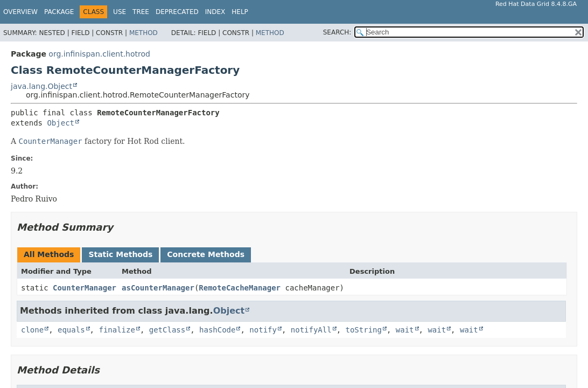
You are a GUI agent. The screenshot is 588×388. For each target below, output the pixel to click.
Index (215, 12)
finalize (117, 330)
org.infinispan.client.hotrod (99, 54)
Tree (141, 12)
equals (71, 330)
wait (405, 330)
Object (61, 123)
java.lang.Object (41, 86)
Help (240, 12)
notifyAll (311, 330)
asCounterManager (158, 288)
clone (32, 330)
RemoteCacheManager (240, 288)
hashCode (217, 330)
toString (364, 330)
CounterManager (85, 288)
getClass (167, 330)
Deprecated (177, 12)
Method (143, 33)
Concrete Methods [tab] (206, 254)
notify (263, 330)
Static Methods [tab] (120, 254)
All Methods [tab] (49, 254)
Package (59, 12)
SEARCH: (337, 32)
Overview (20, 12)
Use (120, 12)
